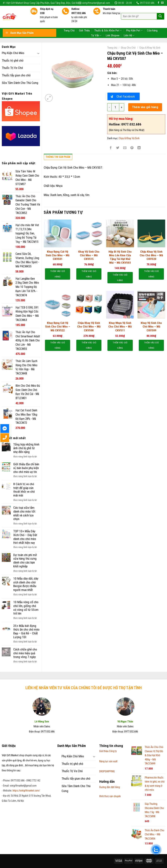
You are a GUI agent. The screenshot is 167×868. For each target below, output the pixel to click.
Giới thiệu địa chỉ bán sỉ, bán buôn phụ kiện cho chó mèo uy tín (26, 468)
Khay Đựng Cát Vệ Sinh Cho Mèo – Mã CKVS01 (58, 255)
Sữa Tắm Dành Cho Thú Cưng (20, 83)
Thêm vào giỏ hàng (145, 107)
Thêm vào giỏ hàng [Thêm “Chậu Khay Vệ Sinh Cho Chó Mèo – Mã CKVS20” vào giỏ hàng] (151, 274)
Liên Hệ (129, 27)
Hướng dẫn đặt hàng (110, 787)
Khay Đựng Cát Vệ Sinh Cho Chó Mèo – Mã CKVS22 (58, 327)
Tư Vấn (96, 27)
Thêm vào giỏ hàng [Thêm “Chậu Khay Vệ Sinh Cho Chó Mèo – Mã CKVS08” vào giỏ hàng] (89, 345)
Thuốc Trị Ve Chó (12, 68)
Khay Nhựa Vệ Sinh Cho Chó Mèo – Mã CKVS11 (120, 327)
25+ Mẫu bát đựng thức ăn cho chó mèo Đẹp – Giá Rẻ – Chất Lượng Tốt (26, 631)
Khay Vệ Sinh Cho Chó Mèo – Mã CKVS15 (89, 255)
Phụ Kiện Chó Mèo (13, 53)
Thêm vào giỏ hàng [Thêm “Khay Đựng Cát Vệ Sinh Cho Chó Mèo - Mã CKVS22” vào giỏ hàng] (58, 345)
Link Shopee (113, 27)
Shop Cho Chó (128, 48)
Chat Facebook (126, 96)
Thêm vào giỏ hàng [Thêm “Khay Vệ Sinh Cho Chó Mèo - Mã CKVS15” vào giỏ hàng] (89, 274)
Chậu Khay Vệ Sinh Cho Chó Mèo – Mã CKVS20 (151, 255)
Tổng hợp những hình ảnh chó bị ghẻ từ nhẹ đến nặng (26, 448)
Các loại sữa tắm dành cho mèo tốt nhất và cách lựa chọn (24, 513)
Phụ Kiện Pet (134, 22)
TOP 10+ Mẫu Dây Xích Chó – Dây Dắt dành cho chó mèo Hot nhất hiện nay (25, 537)
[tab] (58, 158)
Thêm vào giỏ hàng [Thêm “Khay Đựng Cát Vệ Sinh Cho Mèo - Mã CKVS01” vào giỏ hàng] (58, 274)
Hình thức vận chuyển (110, 796)
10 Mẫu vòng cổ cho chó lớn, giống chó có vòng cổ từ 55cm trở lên (26, 608)
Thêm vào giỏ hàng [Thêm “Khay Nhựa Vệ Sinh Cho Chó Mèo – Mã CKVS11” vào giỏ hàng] (120, 345)
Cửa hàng (152, 22)
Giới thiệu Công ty (108, 751)
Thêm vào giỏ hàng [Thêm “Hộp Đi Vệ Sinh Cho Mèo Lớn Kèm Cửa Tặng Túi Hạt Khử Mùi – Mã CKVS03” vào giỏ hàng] (120, 278)
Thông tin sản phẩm (58, 157)
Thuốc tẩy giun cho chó (16, 75)
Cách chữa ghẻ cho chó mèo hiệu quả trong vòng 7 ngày (25, 653)
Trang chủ (112, 48)
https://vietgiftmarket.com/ (26, 791)
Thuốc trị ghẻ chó (13, 60)
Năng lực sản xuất (108, 761)
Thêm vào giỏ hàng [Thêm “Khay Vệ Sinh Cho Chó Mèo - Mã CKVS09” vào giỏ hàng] (151, 345)
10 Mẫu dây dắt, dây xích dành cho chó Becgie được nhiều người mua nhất (26, 584)
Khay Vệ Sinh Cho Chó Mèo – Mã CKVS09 (151, 327)
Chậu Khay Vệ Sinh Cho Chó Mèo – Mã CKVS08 (89, 327)
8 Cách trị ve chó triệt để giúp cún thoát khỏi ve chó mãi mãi (24, 490)
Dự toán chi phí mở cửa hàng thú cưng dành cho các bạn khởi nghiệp (25, 561)
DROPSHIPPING (107, 771)
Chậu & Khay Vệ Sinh (150, 48)
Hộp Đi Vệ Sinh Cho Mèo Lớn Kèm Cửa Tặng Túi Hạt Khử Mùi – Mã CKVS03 (120, 257)
